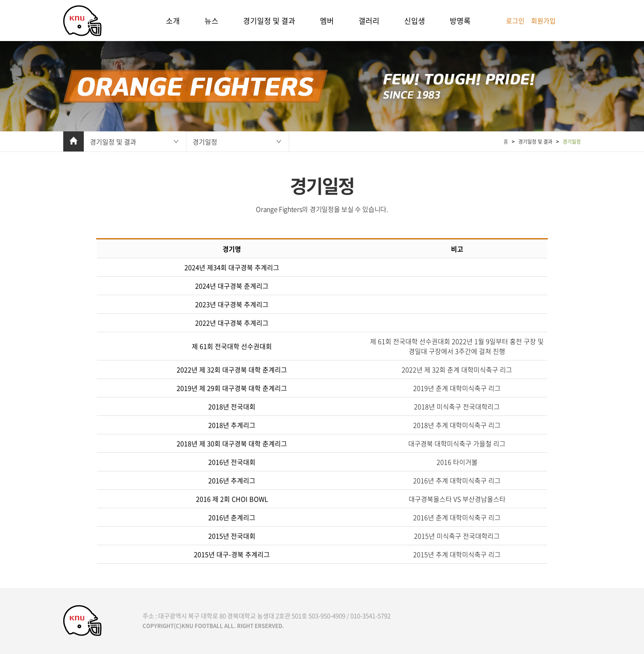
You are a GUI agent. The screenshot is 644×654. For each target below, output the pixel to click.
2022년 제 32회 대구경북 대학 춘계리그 (232, 369)
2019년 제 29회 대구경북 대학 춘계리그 (232, 388)
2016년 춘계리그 (232, 517)
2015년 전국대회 (232, 536)
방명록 (460, 21)
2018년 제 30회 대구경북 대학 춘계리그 (232, 443)
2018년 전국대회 (232, 406)
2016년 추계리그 (232, 480)
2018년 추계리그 (232, 425)
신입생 (415, 21)
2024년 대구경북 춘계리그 (232, 286)
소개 (173, 21)
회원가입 (543, 21)
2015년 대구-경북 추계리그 (232, 554)
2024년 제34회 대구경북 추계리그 (232, 267)
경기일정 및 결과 (269, 21)
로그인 (515, 21)
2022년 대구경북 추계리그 (232, 323)
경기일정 (205, 142)
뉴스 (212, 21)
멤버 (327, 21)
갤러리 (369, 21)
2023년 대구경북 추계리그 (232, 304)
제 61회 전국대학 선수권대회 (232, 346)
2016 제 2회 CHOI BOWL (232, 499)
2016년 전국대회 (232, 462)
